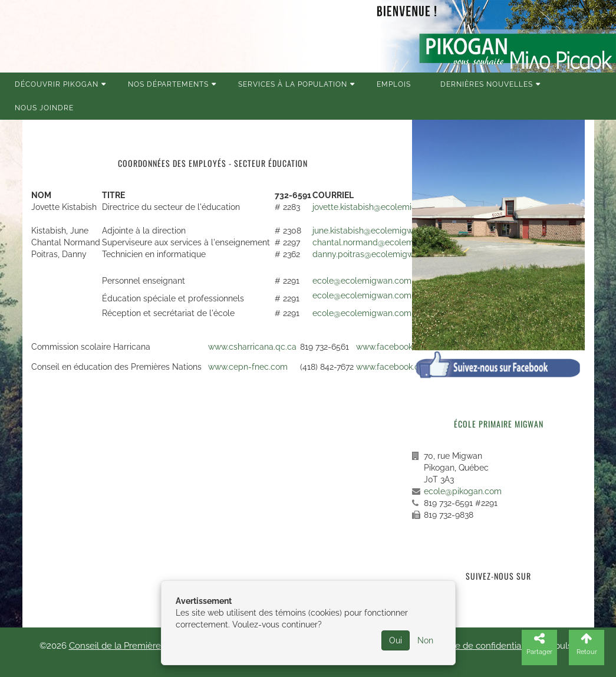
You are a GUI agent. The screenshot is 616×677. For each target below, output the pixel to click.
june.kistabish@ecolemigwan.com (377, 231)
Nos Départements (168, 84)
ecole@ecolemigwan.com (362, 281)
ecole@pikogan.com (463, 491)
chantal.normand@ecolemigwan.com (384, 242)
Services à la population (293, 84)
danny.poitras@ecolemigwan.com (377, 254)
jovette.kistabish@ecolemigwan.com (382, 207)
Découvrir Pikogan (57, 84)
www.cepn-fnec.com (248, 367)
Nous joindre (44, 108)
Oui (396, 640)
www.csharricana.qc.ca (252, 347)
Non (425, 640)
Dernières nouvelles (487, 84)
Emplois (394, 84)
